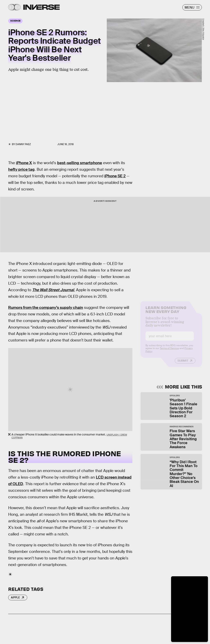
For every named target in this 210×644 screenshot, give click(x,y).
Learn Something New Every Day (166, 312)
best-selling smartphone (80, 163)
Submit (183, 364)
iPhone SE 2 (115, 176)
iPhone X (24, 163)
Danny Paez (23, 144)
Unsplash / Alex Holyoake (203, 29)
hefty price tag (21, 169)
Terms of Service (169, 351)
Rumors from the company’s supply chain (46, 308)
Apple (15, 597)
